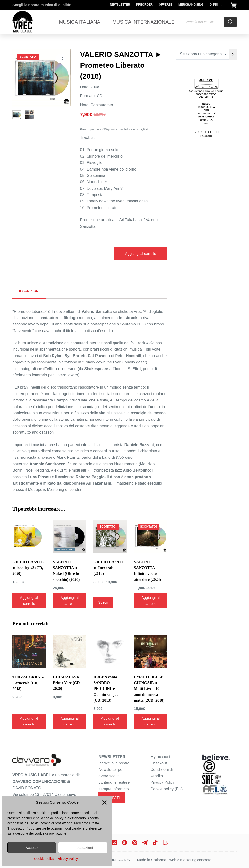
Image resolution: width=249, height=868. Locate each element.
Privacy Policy (67, 859)
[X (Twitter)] (114, 843)
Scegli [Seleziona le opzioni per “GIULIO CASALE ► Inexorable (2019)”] (103, 602)
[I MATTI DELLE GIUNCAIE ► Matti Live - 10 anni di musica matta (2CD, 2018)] (151, 651)
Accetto (32, 847)
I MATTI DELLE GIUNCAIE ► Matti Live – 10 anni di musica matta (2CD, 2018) (149, 689)
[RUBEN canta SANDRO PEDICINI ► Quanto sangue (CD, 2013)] (110, 651)
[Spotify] (124, 843)
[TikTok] (155, 843)
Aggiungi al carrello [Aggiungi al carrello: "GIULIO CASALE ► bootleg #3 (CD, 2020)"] (29, 601)
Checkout (159, 763)
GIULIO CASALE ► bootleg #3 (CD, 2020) (28, 568)
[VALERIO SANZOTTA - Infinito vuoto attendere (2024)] (151, 536)
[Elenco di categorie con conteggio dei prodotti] (203, 54)
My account (160, 757)
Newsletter (120, 5)
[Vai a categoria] (233, 54)
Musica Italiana (80, 22)
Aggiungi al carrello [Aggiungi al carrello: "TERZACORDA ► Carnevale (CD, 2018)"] (29, 721)
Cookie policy (44, 859)
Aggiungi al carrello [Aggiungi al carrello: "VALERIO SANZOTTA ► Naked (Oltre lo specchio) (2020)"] (70, 601)
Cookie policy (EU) (167, 789)
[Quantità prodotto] (96, 254)
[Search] (231, 22)
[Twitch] (165, 843)
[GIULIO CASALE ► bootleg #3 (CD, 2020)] (29, 536)
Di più (217, 5)
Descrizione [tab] (29, 291)
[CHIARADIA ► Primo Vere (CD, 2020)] (70, 651)
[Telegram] (145, 843)
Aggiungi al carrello (141, 253)
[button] (105, 802)
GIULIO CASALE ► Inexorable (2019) (109, 568)
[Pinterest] (135, 843)
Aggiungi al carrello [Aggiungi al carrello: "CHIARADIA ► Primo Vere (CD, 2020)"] (70, 721)
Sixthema (159, 860)
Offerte (166, 5)
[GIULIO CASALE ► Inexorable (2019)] (110, 536)
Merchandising (191, 5)
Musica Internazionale (143, 22)
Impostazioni (83, 847)
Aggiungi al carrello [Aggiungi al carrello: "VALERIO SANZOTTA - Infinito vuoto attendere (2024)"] (151, 601)
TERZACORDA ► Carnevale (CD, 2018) (29, 683)
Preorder (144, 5)
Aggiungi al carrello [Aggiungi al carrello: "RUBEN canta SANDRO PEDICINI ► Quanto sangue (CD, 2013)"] (110, 721)
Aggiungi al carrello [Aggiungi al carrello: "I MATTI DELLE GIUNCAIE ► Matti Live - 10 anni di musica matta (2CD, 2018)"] (151, 721)
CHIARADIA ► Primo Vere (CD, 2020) (67, 683)
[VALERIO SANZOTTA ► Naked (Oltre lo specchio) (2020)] (70, 536)
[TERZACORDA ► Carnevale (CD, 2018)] (29, 651)
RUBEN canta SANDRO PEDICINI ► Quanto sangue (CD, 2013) (106, 689)
